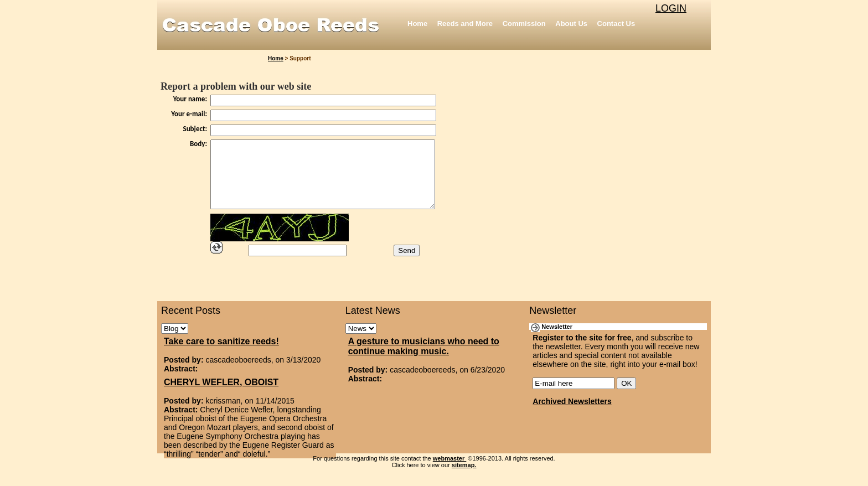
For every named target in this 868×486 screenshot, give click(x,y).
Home (417, 24)
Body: (198, 144)
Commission (524, 24)
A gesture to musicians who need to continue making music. (424, 360)
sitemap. (464, 478)
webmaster (450, 472)
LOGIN (671, 8)
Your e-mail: (189, 114)
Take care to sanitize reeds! (221, 355)
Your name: (190, 99)
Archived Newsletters (572, 415)
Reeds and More (465, 24)
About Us (571, 24)
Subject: (195, 129)
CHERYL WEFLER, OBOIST (221, 395)
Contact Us (616, 24)
